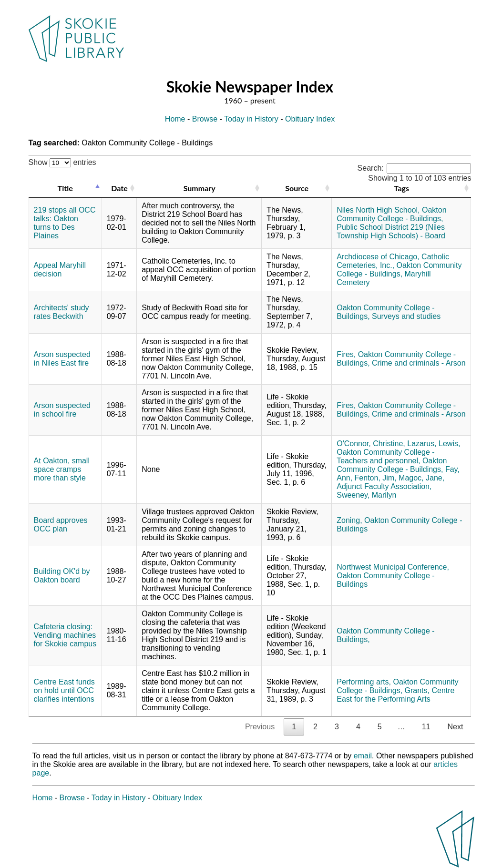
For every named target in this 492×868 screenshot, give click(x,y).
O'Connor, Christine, (371, 444)
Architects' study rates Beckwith (61, 312)
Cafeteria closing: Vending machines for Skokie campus (65, 635)
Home (175, 119)
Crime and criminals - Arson (419, 363)
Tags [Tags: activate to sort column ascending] (402, 188)
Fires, (346, 354)
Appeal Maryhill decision (60, 270)
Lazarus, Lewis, (434, 444)
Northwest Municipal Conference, (393, 567)
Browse (205, 119)
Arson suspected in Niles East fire (62, 359)
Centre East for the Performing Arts (395, 695)
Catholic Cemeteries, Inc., (393, 261)
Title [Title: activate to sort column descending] (65, 188)
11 (426, 727)
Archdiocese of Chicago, (378, 257)
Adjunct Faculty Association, (384, 486)
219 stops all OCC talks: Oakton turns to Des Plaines (65, 223)
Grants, (417, 690)
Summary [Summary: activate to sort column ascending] (200, 188)
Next (455, 727)
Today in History (251, 119)
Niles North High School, (378, 210)
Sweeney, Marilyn (366, 495)
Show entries (62, 162)
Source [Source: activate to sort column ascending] (297, 188)
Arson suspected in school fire (62, 410)
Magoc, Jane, (421, 478)
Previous (260, 727)
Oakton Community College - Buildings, (391, 214)
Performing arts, (364, 682)
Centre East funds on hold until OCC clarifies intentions (64, 690)
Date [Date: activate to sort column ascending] (119, 188)
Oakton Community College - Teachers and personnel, (385, 456)
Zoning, (349, 520)
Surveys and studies (406, 316)
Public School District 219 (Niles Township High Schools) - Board (391, 231)
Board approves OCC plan (61, 525)
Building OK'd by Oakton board (62, 576)
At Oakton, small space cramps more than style (62, 469)
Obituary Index (310, 119)
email (363, 756)
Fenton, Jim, (376, 478)
